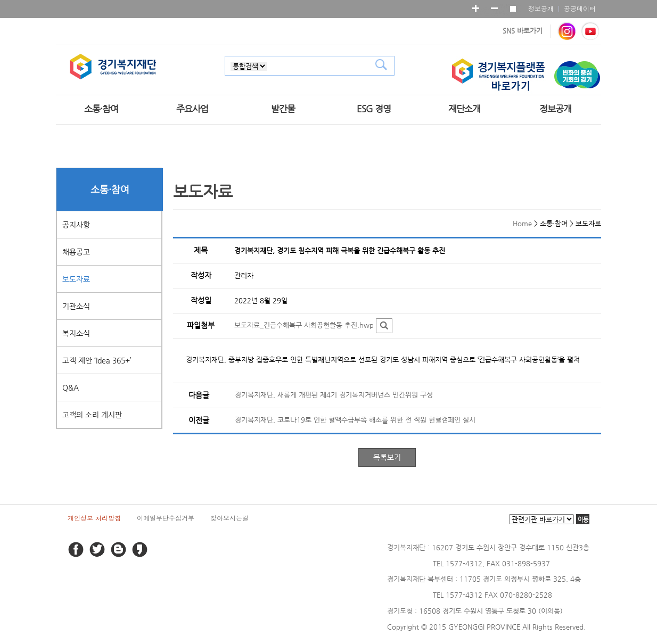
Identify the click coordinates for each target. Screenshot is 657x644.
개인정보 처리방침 (94, 518)
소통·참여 (101, 109)
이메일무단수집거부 (166, 518)
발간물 (283, 109)
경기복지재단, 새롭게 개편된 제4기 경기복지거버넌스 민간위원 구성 (334, 395)
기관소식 (76, 306)
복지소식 (76, 333)
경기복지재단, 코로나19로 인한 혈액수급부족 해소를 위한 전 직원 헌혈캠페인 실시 (355, 420)
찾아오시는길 (229, 518)
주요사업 (192, 109)
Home (522, 223)
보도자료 (76, 279)
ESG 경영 (374, 109)
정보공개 (541, 8)
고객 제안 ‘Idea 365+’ (97, 360)
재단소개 (464, 109)
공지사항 (76, 225)
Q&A (71, 387)
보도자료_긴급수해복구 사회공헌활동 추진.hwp (304, 325)
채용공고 (76, 252)
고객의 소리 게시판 (92, 415)
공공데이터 (580, 8)
